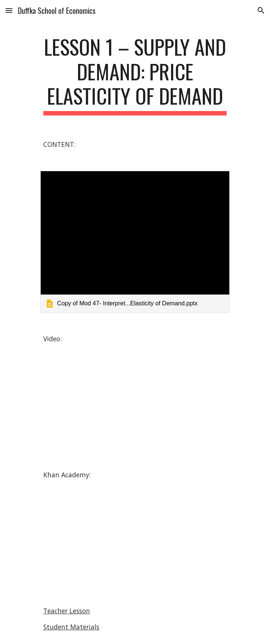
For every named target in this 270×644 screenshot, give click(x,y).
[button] (9, 10)
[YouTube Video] (135, 407)
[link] (135, 242)
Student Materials (71, 627)
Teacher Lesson (67, 611)
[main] (135, 75)
